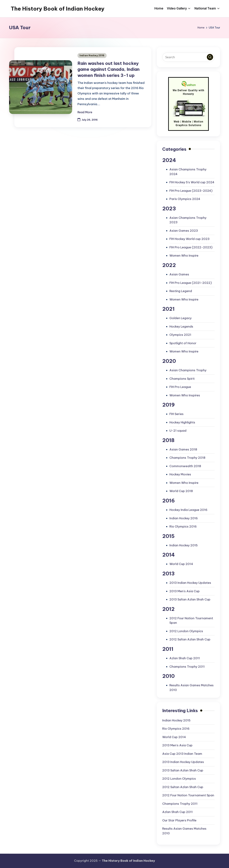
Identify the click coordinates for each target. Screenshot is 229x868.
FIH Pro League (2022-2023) (191, 247)
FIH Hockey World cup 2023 (189, 239)
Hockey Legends (181, 326)
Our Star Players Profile (179, 820)
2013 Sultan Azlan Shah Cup (190, 599)
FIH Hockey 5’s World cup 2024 (192, 182)
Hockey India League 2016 (188, 510)
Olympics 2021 (180, 335)
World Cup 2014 (181, 564)
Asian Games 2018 (183, 449)
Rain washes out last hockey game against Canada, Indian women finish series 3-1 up (109, 69)
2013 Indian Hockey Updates (190, 583)
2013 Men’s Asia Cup (177, 745)
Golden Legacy (181, 318)
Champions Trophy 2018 (187, 458)
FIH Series (176, 414)
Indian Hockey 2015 (184, 545)
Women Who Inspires (185, 395)
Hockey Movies (180, 474)
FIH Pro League (180, 387)
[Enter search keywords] (188, 57)
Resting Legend (181, 291)
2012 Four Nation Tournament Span (188, 795)
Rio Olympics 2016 (183, 526)
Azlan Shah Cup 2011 (185, 658)
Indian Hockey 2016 (92, 55)
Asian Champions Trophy (188, 370)
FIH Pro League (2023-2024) (191, 191)
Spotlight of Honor (183, 343)
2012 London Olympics (186, 631)
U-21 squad (178, 431)
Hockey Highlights (182, 422)
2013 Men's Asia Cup (185, 591)
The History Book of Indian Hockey (58, 9)
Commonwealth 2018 (185, 466)
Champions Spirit (182, 379)
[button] (210, 57)
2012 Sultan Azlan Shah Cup (190, 639)
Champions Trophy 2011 (187, 667)
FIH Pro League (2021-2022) (191, 283)
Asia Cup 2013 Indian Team (182, 754)
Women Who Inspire (184, 256)
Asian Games (179, 274)
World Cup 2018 (181, 491)
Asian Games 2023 (184, 231)
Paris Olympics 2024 (185, 199)
